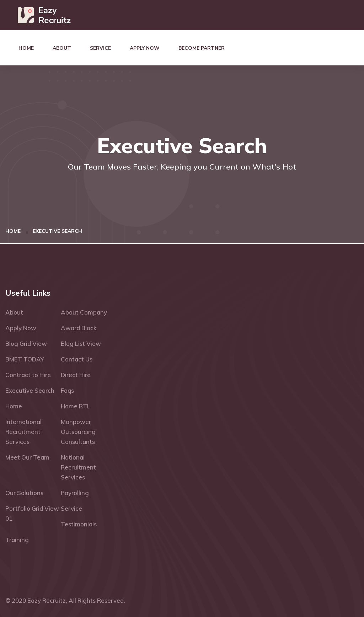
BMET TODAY (25, 359)
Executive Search (30, 390)
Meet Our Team (27, 457)
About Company (84, 312)
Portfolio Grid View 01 (32, 513)
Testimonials (79, 524)
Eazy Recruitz (47, 600)
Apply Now (145, 48)
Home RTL (76, 406)
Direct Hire (76, 375)
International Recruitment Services (23, 432)
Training (17, 540)
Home (26, 48)
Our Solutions (24, 493)
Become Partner (202, 48)
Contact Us (77, 359)
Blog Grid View (26, 344)
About (62, 48)
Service (100, 48)
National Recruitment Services (78, 467)
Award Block (79, 328)
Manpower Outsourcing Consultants (78, 432)
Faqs (67, 390)
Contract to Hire (28, 375)
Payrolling (75, 493)
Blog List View (81, 344)
